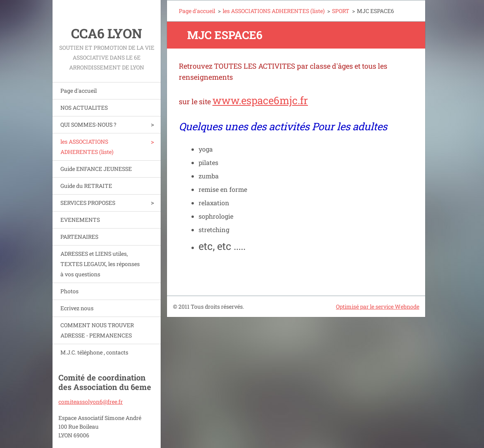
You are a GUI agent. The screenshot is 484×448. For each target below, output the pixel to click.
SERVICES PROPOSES (88, 203)
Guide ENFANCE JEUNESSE (96, 169)
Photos (69, 291)
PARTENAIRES (79, 237)
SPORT (341, 11)
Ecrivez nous (77, 308)
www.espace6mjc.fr (260, 100)
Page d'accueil (79, 91)
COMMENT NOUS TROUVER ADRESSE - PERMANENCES (97, 330)
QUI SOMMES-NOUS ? (88, 125)
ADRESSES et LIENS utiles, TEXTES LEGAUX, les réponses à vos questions (100, 264)
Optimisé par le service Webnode (378, 306)
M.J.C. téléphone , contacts (94, 352)
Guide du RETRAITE (86, 186)
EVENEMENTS (80, 220)
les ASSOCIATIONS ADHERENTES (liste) (87, 147)
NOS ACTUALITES (84, 108)
